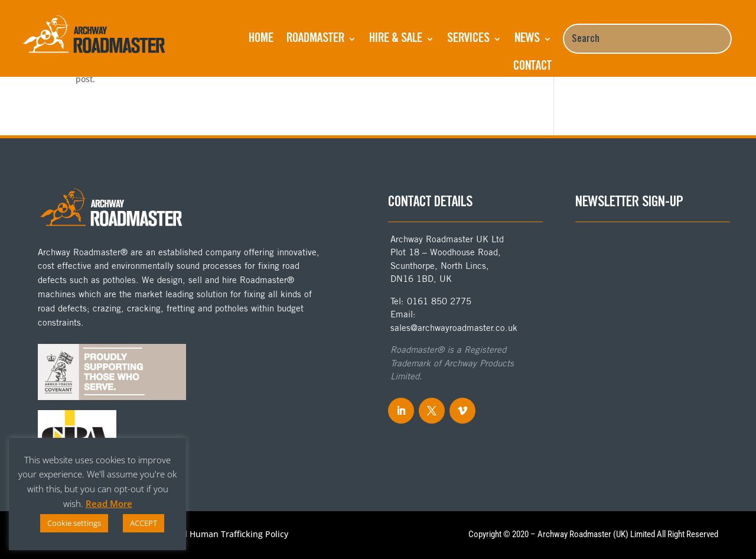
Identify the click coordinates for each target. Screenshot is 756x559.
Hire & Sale (396, 39)
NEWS (527, 39)
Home (261, 39)
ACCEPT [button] (144, 523)
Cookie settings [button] (74, 523)
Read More (109, 503)
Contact (532, 67)
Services (468, 39)
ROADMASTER (315, 39)
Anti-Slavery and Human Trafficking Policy (205, 535)
